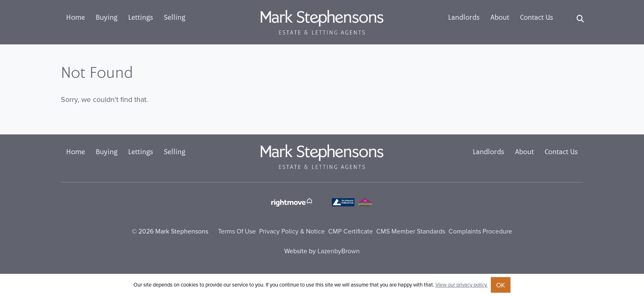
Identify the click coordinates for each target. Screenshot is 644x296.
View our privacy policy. (461, 284)
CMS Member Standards (411, 231)
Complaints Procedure (480, 231)
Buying (107, 18)
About (500, 18)
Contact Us (537, 18)
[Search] (580, 19)
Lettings (141, 18)
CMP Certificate (351, 231)
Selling (175, 18)
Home (76, 18)
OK (501, 285)
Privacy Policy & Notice (292, 231)
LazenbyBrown (339, 251)
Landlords (464, 18)
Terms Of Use (237, 231)
